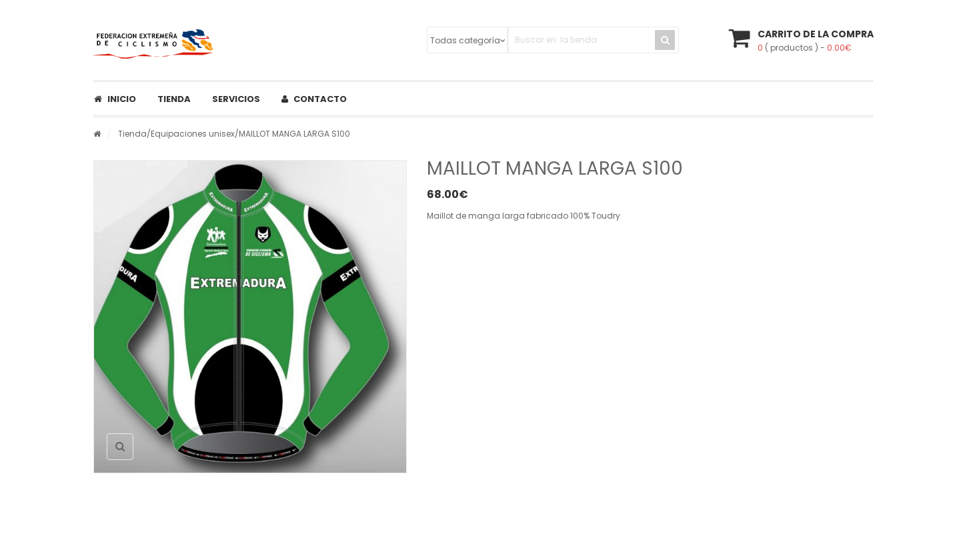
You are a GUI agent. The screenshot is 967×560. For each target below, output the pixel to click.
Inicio (115, 99)
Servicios (236, 99)
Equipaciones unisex (193, 134)
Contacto (314, 99)
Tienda (174, 99)
